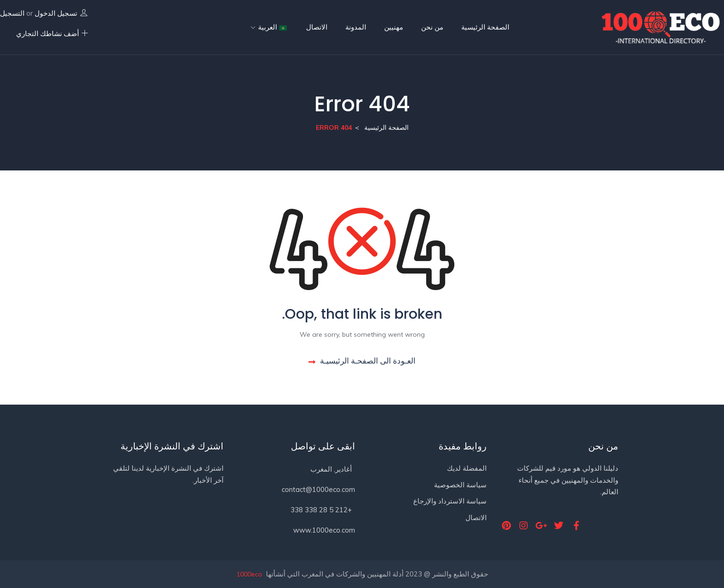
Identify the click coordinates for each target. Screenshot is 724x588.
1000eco (249, 574)
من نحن (432, 27)
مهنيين (394, 27)
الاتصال (317, 27)
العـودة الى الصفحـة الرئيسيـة (362, 361)
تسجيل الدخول (56, 13)
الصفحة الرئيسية (485, 27)
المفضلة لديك (467, 468)
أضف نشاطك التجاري (52, 33)
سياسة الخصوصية (460, 485)
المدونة (356, 27)
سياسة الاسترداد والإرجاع (450, 501)
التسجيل (12, 13)
